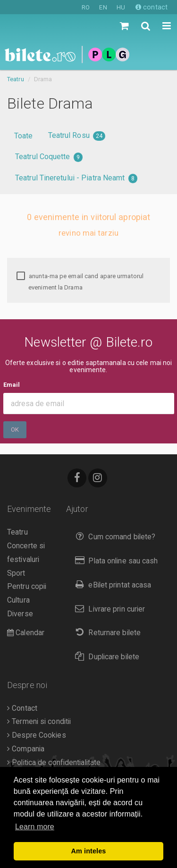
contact (152, 7)
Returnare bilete (106, 633)
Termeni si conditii (39, 722)
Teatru (16, 79)
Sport (16, 573)
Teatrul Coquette (49, 157)
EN (103, 7)
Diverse (20, 614)
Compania (26, 749)
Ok (15, 430)
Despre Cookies (37, 735)
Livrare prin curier (108, 609)
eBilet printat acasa (111, 585)
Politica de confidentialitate (54, 763)
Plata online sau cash (114, 561)
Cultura (18, 600)
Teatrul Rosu (77, 136)
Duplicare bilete (105, 657)
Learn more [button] (35, 827)
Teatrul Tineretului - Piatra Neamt (76, 178)
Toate (24, 136)
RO (86, 7)
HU (121, 7)
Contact (22, 708)
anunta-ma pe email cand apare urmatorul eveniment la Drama (80, 282)
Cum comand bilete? (113, 537)
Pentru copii (27, 587)
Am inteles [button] (89, 851)
